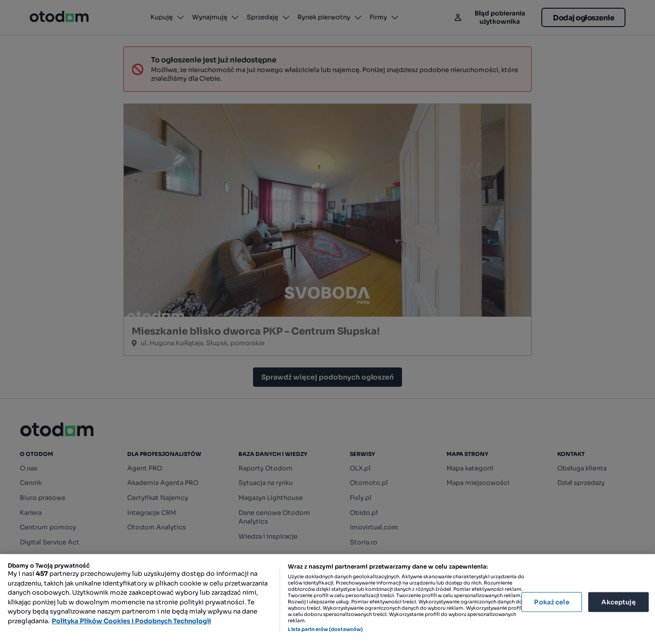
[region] (327, 599)
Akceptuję (618, 602)
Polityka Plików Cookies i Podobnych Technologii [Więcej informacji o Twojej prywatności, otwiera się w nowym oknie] (131, 621)
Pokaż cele (551, 602)
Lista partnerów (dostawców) (325, 629)
